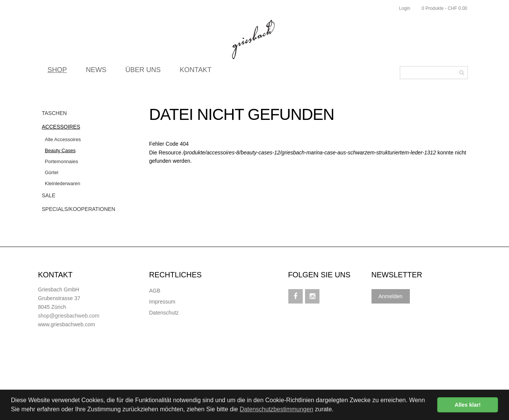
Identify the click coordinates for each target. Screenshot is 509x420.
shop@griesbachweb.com (69, 316)
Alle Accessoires (63, 139)
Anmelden (391, 296)
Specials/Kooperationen (78, 209)
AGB (155, 291)
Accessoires (61, 127)
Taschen (54, 113)
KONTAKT (196, 72)
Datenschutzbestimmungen (277, 409)
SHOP (57, 72)
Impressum (162, 302)
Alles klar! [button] (468, 405)
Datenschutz (164, 313)
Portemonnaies (61, 161)
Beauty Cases (60, 150)
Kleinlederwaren (62, 183)
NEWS (96, 72)
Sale (49, 195)
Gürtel (51, 172)
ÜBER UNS (143, 72)
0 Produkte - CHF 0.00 (444, 8)
